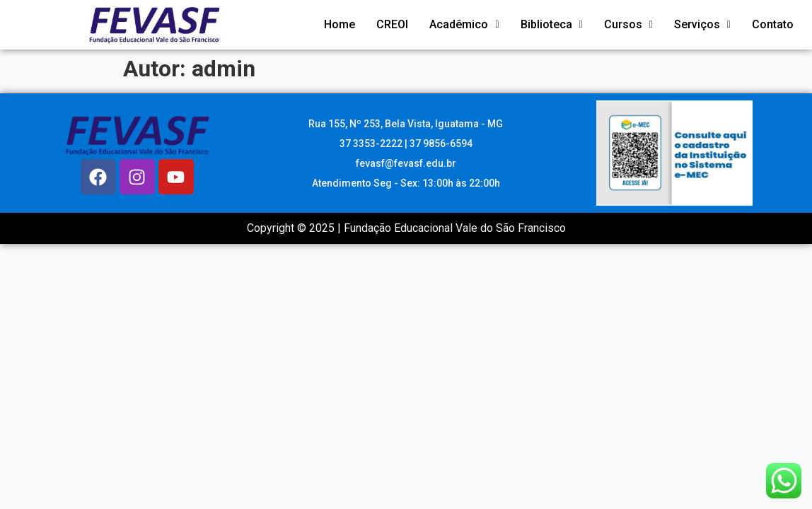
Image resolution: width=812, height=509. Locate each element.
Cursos (628, 24)
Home (340, 24)
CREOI (392, 24)
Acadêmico (464, 24)
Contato (773, 24)
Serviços (702, 24)
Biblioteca (552, 24)
